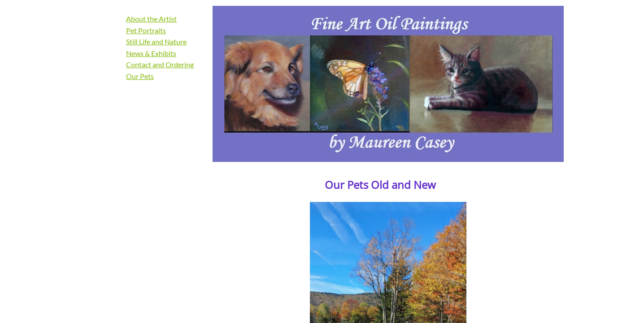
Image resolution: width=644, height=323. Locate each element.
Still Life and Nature (156, 41)
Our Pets (140, 76)
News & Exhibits (151, 53)
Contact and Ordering (160, 64)
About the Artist (151, 19)
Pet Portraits (146, 30)
